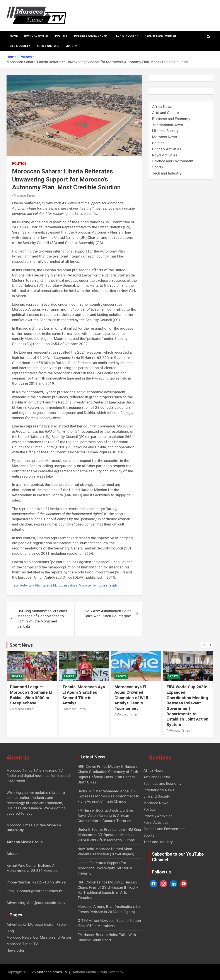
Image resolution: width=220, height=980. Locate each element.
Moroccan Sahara (65, 585)
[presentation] (204, 645)
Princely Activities (167, 149)
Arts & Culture (48, 46)
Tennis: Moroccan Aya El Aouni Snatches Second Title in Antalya (84, 695)
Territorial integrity (105, 585)
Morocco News (165, 137)
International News (168, 125)
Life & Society (20, 46)
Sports (158, 167)
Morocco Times (25, 196)
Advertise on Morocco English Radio (36, 924)
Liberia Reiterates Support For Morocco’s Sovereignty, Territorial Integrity (105, 868)
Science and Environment (173, 161)
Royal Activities (36, 36)
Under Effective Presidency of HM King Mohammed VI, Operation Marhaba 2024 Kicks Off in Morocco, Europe (109, 835)
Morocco (85, 585)
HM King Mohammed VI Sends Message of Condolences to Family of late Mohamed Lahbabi (42, 619)
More (69, 46)
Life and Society (165, 131)
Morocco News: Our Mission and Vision (39, 937)
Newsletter (15, 950)
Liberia (47, 585)
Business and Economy (91, 36)
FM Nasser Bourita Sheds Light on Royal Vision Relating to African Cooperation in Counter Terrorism (105, 816)
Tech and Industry (167, 173)
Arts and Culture (165, 113)
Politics (61, 36)
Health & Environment (161, 36)
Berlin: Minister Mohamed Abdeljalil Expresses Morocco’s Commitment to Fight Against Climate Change (108, 796)
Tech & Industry (126, 36)
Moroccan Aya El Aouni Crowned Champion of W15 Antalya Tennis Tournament (131, 698)
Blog (10, 931)
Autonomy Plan (31, 585)
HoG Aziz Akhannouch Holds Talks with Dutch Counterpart (108, 614)
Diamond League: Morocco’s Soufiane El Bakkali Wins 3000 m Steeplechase (31, 695)
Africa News (162, 107)
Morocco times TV (52, 972)
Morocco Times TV (22, 944)
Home (14, 36)
